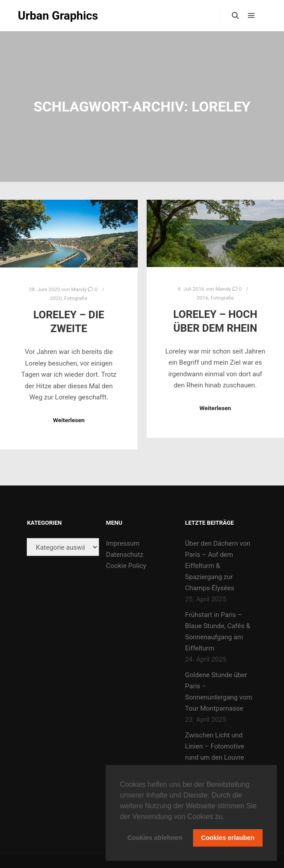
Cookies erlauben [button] (228, 838)
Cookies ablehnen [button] (155, 838)
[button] (228, 817)
